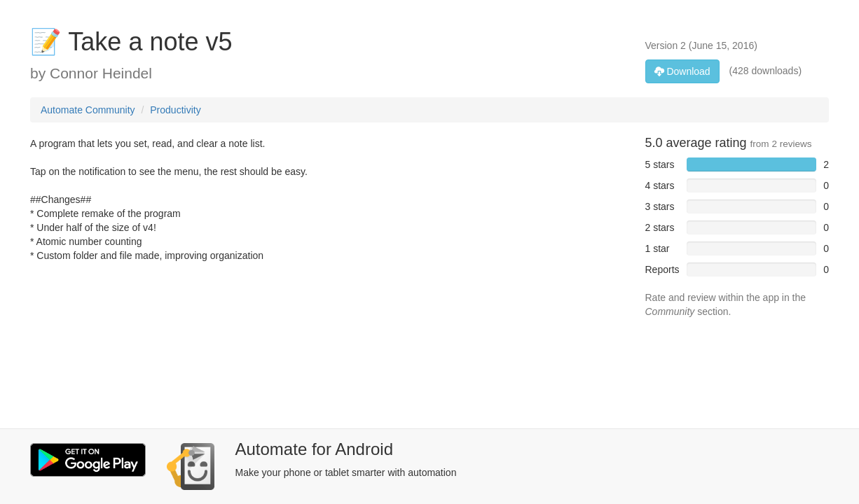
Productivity (175, 110)
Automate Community (88, 110)
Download (682, 71)
